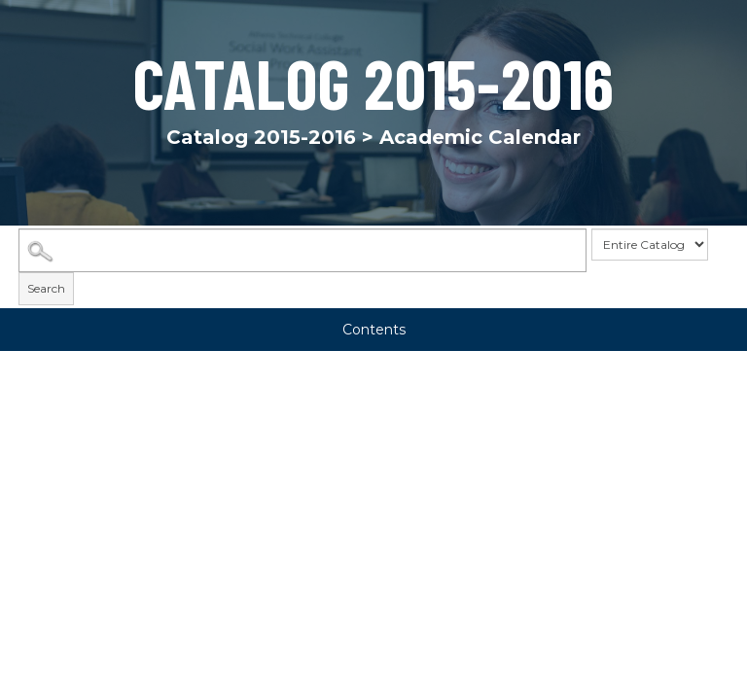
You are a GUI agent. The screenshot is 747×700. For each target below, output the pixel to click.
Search (46, 289)
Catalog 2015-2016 (261, 137)
